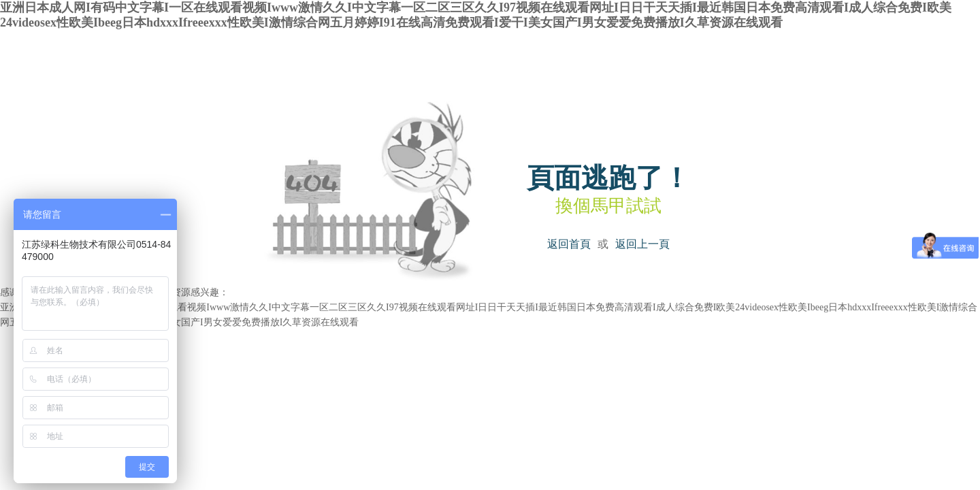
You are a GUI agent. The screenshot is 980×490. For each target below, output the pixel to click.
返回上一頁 (642, 244)
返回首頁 (569, 244)
